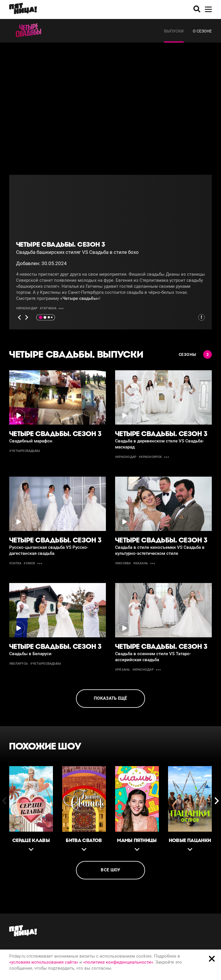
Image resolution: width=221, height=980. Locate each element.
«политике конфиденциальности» (118, 962)
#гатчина (48, 308)
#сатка (15, 563)
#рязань (123, 670)
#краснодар (27, 308)
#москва (123, 563)
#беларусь (19, 664)
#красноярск (150, 457)
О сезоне (202, 31)
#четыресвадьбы (25, 451)
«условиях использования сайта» (44, 962)
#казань (141, 563)
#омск (29, 563)
